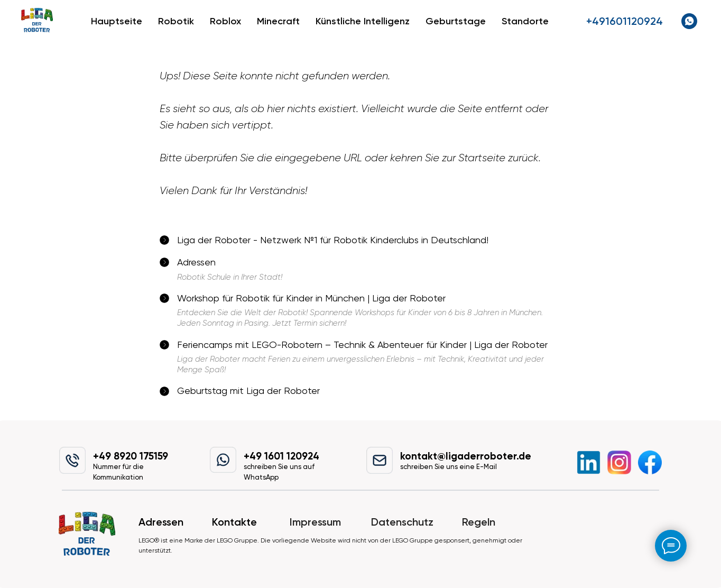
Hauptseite (117, 21)
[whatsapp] (689, 21)
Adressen (161, 522)
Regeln (479, 522)
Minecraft (278, 21)
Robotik (176, 21)
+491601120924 (625, 21)
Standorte (525, 21)
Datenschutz (402, 522)
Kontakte (234, 522)
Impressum (315, 522)
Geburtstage (456, 21)
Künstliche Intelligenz (363, 21)
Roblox (225, 21)
